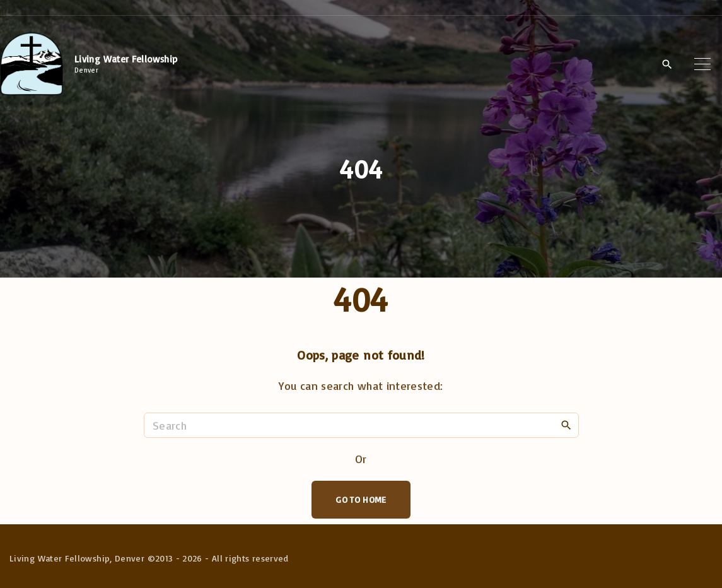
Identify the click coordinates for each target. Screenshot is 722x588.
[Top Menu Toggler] (702, 64)
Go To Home (361, 499)
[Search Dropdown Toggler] (667, 64)
